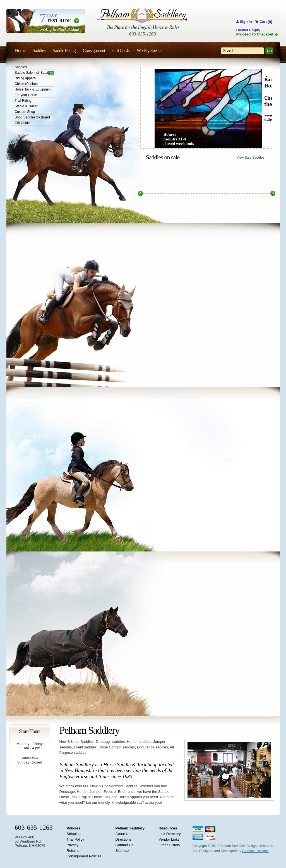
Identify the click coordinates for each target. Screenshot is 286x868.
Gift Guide (22, 123)
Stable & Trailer (26, 106)
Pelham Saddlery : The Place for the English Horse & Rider (142, 19)
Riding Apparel (26, 78)
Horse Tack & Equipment (33, 89)
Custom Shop (25, 112)
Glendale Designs (255, 851)
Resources (168, 828)
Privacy (72, 845)
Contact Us (124, 845)
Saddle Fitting (64, 50)
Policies (73, 828)
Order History (169, 845)
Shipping (74, 834)
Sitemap (122, 851)
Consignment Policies (84, 856)
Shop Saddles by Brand (32, 117)
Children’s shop (26, 84)
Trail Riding (23, 101)
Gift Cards (121, 50)
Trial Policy (75, 839)
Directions (124, 839)
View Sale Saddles (251, 158)
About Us (123, 834)
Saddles (21, 67)
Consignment (94, 50)
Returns (73, 851)
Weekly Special (150, 50)
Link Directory (170, 834)
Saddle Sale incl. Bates (32, 73)
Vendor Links (169, 839)
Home (20, 50)
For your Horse (26, 95)
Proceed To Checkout (255, 34)
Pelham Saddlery (130, 828)
